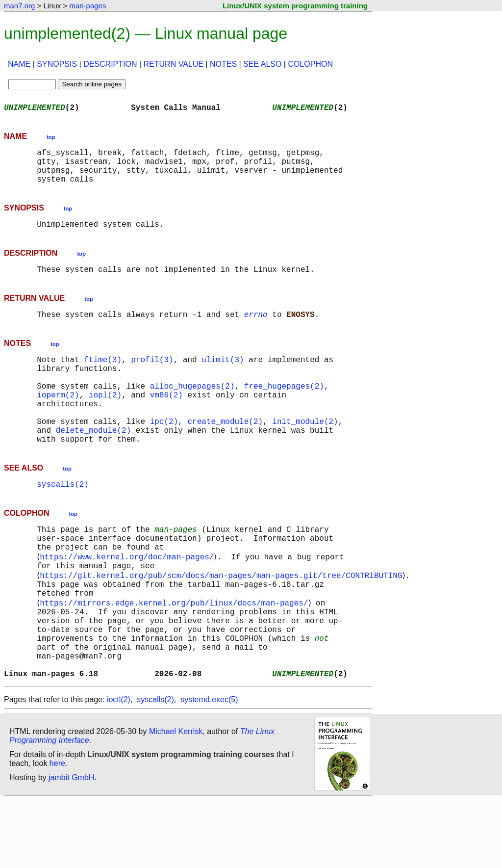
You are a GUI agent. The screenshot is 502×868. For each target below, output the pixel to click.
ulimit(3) (223, 377)
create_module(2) (225, 452)
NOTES (223, 64)
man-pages (88, 6)
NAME (19, 64)
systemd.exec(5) (209, 767)
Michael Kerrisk (176, 799)
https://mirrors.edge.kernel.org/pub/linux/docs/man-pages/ (176, 655)
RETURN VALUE (174, 64)
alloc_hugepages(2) (192, 409)
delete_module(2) (94, 463)
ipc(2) (164, 452)
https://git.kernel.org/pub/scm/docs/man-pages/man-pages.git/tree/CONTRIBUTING (223, 622)
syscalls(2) (63, 521)
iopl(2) (105, 420)
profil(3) (152, 377)
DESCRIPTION (110, 64)
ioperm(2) (58, 420)
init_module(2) (305, 452)
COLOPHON (310, 64)
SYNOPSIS (57, 64)
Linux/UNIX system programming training (295, 6)
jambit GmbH (71, 845)
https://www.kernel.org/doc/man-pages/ (129, 601)
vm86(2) (166, 420)
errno (256, 330)
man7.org (19, 6)
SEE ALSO (262, 64)
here (57, 831)
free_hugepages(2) (284, 409)
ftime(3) (103, 377)
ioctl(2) (119, 767)
